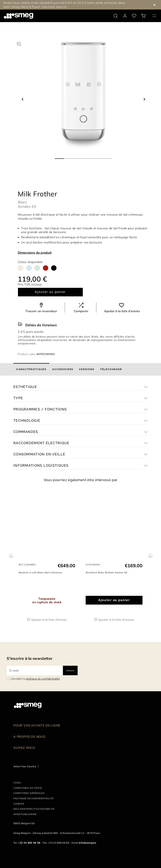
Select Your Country (25, 766)
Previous (11, 555)
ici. (65, 7)
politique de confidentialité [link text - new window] (43, 679)
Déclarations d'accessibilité (34, 809)
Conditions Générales (29, 793)
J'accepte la (35, 679)
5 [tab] (98, 157)
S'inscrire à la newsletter (30, 658)
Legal (17, 783)
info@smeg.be (87, 843)
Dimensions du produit (35, 253)
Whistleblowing (25, 814)
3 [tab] (79, 157)
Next (150, 555)
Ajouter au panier (50, 292)
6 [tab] (107, 157)
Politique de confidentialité (33, 798)
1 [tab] (60, 157)
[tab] (31, 369)
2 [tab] (69, 157)
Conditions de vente (28, 788)
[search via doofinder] (116, 16)
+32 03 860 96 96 (29, 843)
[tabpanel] (83, 96)
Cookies (19, 804)
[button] (19, 43)
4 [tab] (88, 157)
